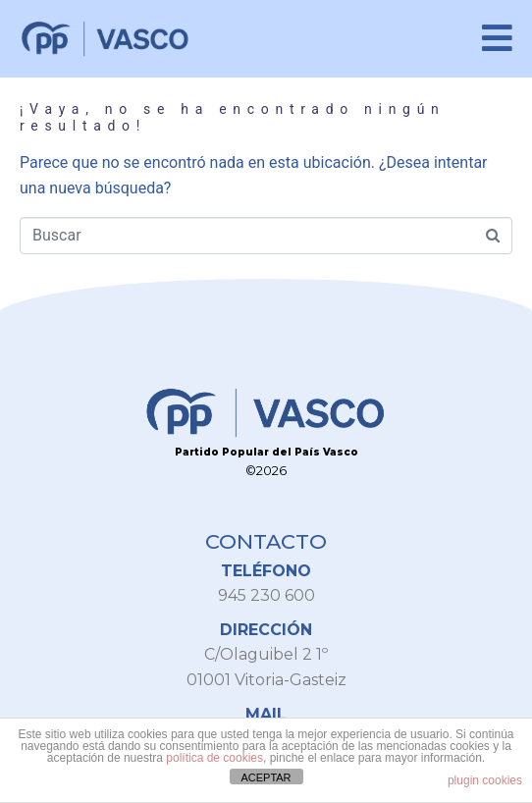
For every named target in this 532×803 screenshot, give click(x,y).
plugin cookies (485, 780)
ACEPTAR (266, 777)
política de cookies (214, 758)
